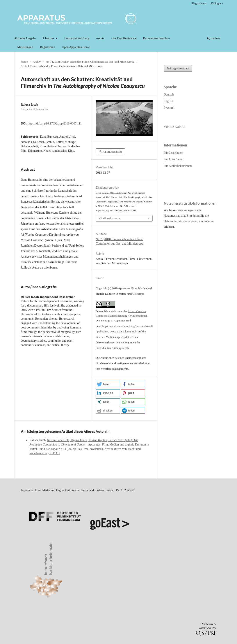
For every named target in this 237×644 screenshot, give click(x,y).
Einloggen (217, 3)
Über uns (49, 38)
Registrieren (47, 47)
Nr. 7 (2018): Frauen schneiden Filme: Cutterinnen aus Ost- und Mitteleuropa (90, 62)
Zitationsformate (110, 218)
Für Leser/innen (174, 153)
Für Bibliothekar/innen (178, 166)
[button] (108, 384)
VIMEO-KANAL (175, 127)
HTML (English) (112, 152)
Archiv (100, 38)
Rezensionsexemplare (156, 38)
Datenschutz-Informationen (181, 221)
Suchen (213, 38)
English (168, 101)
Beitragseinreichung (77, 38)
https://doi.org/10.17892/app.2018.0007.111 (55, 124)
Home (24, 62)
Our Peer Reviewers (124, 38)
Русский (169, 108)
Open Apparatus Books (76, 47)
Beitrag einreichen (178, 68)
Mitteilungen (25, 47)
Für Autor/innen (174, 159)
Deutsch (169, 95)
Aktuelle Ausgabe (25, 38)
